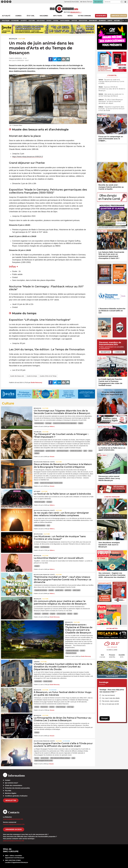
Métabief (37, 491)
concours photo (61, 614)
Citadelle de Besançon (72, 651)
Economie (53, 690)
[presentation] (80, 121)
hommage (48, 423)
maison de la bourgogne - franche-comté (51, 483)
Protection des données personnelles (17, 788)
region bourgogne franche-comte (43, 761)
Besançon (13, 39)
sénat (90, 451)
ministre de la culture (76, 451)
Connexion (119, 352)
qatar (85, 451)
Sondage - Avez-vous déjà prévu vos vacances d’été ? (112, 691)
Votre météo (112, 629)
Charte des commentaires (14, 785)
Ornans (37, 662)
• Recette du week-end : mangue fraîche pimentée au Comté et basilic (111, 81)
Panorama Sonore (71, 653)
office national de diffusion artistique (60, 758)
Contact (8, 780)
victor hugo (70, 707)
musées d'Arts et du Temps (48, 376)
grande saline (59, 590)
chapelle (53, 614)
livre (48, 525)
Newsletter (11, 800)
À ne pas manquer (112, 497)
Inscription (105, 352)
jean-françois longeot (63, 451)
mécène (52, 707)
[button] (122, 2)
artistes (37, 758)
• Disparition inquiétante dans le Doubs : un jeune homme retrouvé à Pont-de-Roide (111, 109)
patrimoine (68, 590)
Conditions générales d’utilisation (16, 796)
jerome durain (45, 758)
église (76, 614)
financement (44, 707)
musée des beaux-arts (17, 376)
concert (82, 651)
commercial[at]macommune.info (14, 824)
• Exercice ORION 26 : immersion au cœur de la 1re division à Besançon (112, 89)
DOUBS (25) (38, 432)
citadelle (51, 590)
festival (37, 547)
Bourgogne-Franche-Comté (44, 462)
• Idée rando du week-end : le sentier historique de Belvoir (111, 95)
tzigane (81, 423)
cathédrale (45, 614)
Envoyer (105, 718)
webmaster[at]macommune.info (14, 841)
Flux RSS (8, 791)
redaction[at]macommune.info (13, 819)
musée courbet (48, 681)
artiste (36, 483)
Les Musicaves (45, 547)
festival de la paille (40, 502)
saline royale (76, 590)
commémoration (39, 423)
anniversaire (38, 681)
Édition (67, 12)
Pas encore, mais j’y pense (110, 701)
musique (49, 502)
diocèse (70, 614)
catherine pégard (39, 451)
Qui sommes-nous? (12, 783)
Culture (22, 39)
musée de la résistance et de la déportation (65, 423)
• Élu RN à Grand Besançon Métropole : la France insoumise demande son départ (111, 101)
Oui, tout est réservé (108, 695)
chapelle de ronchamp (41, 590)
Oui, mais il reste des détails (111, 698)
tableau (37, 453)
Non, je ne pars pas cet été (110, 704)
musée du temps (32, 376)
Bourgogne (38, 534)
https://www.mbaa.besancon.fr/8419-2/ (28, 157)
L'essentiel (112, 75)
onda (73, 758)
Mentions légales (11, 793)
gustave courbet (50, 451)
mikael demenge (61, 707)
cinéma (37, 732)
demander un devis (14, 829)
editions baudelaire (40, 525)
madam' (37, 566)
